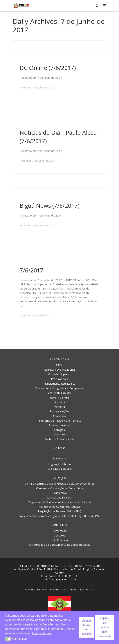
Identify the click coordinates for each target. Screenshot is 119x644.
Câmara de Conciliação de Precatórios (59, 488)
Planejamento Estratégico (59, 383)
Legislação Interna (59, 464)
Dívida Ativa (59, 493)
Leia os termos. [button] (42, 633)
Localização (60, 531)
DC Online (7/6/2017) (48, 68)
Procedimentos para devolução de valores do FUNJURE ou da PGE (59, 516)
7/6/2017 (32, 270)
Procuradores (59, 379)
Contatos (60, 525)
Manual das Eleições (59, 497)
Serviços (60, 478)
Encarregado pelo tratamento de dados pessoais (60, 545)
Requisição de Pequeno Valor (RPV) (60, 511)
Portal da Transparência (59, 439)
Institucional (59, 359)
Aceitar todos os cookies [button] (87, 627)
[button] (8, 639)
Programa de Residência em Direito (59, 421)
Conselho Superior (59, 374)
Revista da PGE (59, 397)
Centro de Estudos (59, 393)
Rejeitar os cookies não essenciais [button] (105, 627)
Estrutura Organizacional (59, 370)
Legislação (59, 458)
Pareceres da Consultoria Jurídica (59, 507)
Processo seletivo (60, 425)
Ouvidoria (59, 434)
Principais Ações (60, 411)
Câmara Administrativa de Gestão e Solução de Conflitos (60, 483)
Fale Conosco (60, 540)
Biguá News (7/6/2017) (50, 205)
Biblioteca (59, 402)
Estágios (59, 430)
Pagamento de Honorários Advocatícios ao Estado (59, 502)
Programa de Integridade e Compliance (59, 388)
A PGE (59, 365)
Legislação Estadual (59, 469)
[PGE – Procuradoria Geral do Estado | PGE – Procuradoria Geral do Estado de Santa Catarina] (21, 5)
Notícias (59, 448)
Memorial (60, 407)
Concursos (59, 416)
